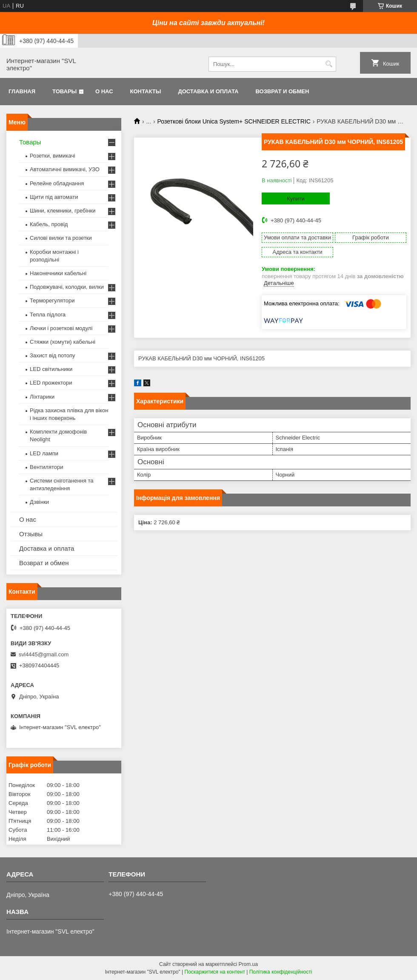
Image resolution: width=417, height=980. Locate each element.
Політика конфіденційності (281, 972)
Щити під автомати (54, 197)
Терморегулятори (52, 300)
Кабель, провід (49, 224)
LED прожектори (51, 383)
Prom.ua (248, 964)
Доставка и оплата (208, 91)
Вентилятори (46, 467)
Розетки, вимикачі (53, 156)
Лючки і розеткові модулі (61, 328)
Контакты (146, 91)
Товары (64, 91)
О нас (104, 91)
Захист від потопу (52, 355)
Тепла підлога (48, 315)
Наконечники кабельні (58, 273)
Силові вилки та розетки (61, 238)
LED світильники (51, 369)
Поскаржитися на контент (215, 972)
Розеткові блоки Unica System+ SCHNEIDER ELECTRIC (234, 121)
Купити (296, 199)
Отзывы (31, 534)
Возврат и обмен (282, 91)
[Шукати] (329, 64)
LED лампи (44, 453)
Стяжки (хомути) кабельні (63, 342)
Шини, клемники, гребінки (63, 211)
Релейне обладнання (57, 183)
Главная (22, 91)
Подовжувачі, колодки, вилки (67, 287)
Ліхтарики (42, 397)
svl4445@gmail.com (44, 654)
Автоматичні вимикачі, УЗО (65, 169)
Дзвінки (39, 502)
